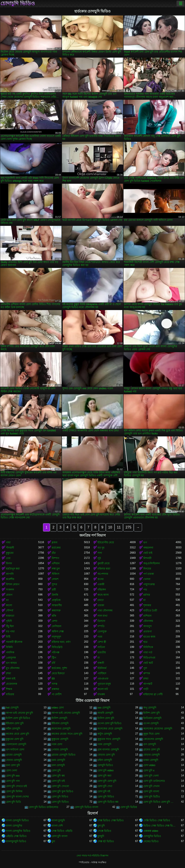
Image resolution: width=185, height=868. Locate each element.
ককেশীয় (10, 579)
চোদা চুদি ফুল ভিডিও (63, 791)
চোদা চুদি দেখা (105, 786)
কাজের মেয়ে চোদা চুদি (17, 734)
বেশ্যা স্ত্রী (102, 642)
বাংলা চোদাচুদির (14, 826)
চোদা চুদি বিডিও (106, 797)
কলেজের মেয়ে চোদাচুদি (110, 729)
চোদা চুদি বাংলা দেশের (17, 797)
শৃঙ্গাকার (147, 605)
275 (128, 527)
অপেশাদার (103, 574)
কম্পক (147, 673)
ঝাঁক (54, 616)
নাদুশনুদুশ (56, 637)
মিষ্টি (8, 637)
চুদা (53, 841)
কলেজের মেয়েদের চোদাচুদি (158, 729)
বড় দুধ (101, 548)
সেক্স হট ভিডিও (106, 841)
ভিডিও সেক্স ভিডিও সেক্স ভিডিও (159, 826)
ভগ (145, 542)
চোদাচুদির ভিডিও (152, 836)
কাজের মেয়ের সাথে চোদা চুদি (67, 734)
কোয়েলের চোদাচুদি (153, 739)
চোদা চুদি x (149, 770)
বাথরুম (101, 694)
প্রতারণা (147, 631)
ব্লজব (55, 542)
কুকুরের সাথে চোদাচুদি (109, 739)
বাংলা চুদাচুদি (58, 820)
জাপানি (10, 574)
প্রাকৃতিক (56, 600)
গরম (100, 637)
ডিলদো (101, 621)
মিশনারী (147, 558)
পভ (145, 590)
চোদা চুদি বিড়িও (60, 797)
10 (110, 527)
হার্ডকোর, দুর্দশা (59, 668)
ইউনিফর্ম (102, 668)
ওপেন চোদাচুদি (151, 723)
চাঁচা (54, 553)
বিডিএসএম (149, 658)
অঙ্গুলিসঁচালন (152, 563)
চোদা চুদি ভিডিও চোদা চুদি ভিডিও (159, 802)
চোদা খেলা (11, 770)
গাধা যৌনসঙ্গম (105, 611)
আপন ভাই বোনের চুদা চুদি (19, 713)
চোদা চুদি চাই (58, 781)
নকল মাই (11, 679)
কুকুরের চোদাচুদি (60, 739)
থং (7, 600)
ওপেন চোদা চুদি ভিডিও (110, 723)
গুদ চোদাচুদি (150, 744)
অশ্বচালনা (148, 548)
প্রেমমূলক (11, 658)
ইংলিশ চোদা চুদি (152, 713)
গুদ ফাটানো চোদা (15, 750)
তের (8, 558)
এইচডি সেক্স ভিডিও (16, 836)
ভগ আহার (11, 663)
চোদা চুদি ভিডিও (60, 802)
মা (144, 600)
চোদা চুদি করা (104, 776)
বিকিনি (9, 647)
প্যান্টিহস (102, 673)
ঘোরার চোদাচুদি (14, 760)
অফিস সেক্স (58, 631)
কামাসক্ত (56, 611)
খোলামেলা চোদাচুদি (16, 744)
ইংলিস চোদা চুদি (106, 718)
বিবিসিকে (148, 647)
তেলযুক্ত (102, 631)
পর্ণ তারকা (149, 574)
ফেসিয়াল (57, 626)
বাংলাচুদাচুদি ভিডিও (16, 841)
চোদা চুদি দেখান (151, 786)
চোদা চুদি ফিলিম (14, 791)
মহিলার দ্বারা (104, 569)
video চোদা (58, 708)
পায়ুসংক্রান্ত (149, 584)
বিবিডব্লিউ (57, 647)
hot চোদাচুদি (12, 708)
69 (53, 679)
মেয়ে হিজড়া (58, 673)
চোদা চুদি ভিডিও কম (108, 802)
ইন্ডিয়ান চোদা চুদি (15, 723)
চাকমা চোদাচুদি (151, 760)
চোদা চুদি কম (58, 776)
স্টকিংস (56, 574)
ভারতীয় (102, 652)
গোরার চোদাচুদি (60, 750)
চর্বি (53, 663)
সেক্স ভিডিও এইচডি (62, 831)
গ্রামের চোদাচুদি (14, 755)
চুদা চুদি (101, 826)
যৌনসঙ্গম (148, 621)
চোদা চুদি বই (104, 791)
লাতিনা (101, 647)
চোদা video (149, 765)
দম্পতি (101, 626)
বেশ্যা (54, 621)
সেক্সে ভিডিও (104, 831)
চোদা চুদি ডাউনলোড (154, 781)
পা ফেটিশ (57, 694)
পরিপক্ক (56, 652)
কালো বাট (103, 689)
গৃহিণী (9, 621)
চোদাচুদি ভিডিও (18, 3)
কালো (9, 605)
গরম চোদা (57, 744)
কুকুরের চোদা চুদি (15, 739)
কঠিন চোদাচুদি (13, 729)
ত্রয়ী (54, 590)
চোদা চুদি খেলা (151, 776)
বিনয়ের (147, 569)
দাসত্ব (55, 684)
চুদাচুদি (101, 836)
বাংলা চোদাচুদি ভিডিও (17, 820)
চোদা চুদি (56, 770)
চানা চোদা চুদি (13, 765)
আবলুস (147, 626)
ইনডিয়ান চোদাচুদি (152, 718)
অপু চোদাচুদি (150, 708)
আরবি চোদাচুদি (105, 713)
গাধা (8, 542)
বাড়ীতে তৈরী (150, 611)
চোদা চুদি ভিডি (13, 802)
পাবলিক (10, 652)
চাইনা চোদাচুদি (105, 760)
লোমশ (55, 579)
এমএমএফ (103, 679)
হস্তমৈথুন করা (13, 569)
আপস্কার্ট (148, 684)
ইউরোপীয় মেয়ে (106, 542)
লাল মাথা (102, 616)
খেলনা (147, 579)
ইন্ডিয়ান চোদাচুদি (60, 723)
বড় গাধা (10, 631)
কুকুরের (10, 553)
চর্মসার (147, 595)
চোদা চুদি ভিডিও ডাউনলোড (44, 807)
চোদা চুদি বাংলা (151, 791)
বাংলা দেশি (57, 826)
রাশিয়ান (147, 616)
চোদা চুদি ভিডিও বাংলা (86, 807)
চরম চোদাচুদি (58, 760)
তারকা (101, 605)
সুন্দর (54, 584)
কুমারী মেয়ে (104, 563)
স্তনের (101, 579)
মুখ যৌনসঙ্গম (13, 668)
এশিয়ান (56, 563)
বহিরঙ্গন (102, 590)
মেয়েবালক (11, 684)
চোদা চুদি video (105, 770)
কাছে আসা (103, 595)
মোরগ (9, 595)
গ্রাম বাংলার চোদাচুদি (108, 750)
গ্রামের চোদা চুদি (152, 750)
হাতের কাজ (149, 637)
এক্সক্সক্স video (151, 831)
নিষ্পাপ (55, 558)
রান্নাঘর (55, 689)
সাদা (100, 553)
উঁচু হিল (10, 626)
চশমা (8, 673)
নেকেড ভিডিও (151, 841)
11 (119, 527)
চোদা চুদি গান (13, 781)
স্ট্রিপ (54, 658)
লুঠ (99, 558)
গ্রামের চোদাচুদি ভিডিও (64, 755)
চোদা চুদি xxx (13, 776)
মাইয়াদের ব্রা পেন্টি (153, 694)
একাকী (101, 584)
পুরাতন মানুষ (104, 684)
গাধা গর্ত (148, 652)
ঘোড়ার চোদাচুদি (152, 755)
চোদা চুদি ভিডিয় (129, 807)
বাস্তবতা (10, 616)
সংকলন (10, 590)
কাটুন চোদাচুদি (105, 734)
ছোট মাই (148, 553)
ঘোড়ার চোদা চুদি (106, 755)
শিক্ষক (9, 689)
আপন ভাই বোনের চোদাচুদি (66, 713)
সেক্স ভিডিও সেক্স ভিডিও (111, 820)
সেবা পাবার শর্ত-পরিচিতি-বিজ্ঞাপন (92, 856)
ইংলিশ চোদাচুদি (59, 718)
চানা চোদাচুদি (58, 765)
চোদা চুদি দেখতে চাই (16, 786)
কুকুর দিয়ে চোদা (151, 734)
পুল (145, 668)
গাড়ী (146, 689)
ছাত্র (145, 642)
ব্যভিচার (10, 694)
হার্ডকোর (56, 548)
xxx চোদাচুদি (104, 708)
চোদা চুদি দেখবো (60, 786)
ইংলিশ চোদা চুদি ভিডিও (18, 718)
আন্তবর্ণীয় (57, 605)
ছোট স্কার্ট (148, 663)
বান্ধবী (101, 663)
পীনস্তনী (10, 548)
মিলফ (9, 563)
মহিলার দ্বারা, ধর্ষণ (61, 642)
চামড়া (101, 600)
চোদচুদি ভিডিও (105, 765)
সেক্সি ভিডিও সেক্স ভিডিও (157, 820)
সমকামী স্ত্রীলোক (14, 642)
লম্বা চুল (56, 569)
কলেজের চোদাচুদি (61, 729)
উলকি (55, 595)
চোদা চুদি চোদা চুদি (107, 781)
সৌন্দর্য (9, 611)
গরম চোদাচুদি (104, 744)
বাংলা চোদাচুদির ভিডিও (18, 831)
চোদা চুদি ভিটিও (152, 797)
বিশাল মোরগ (13, 584)
